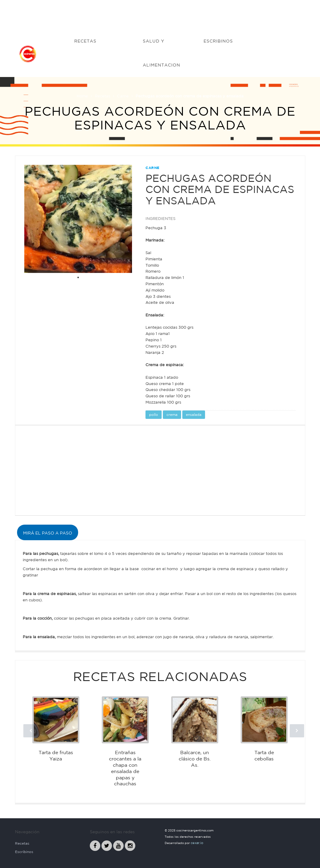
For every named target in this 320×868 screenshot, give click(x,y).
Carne (123, 96)
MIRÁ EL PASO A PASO (48, 533)
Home (82, 96)
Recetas (103, 96)
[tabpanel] (78, 219)
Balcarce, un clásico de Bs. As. (195, 759)
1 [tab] (78, 277)
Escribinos (24, 852)
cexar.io (197, 843)
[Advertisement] (160, 13)
